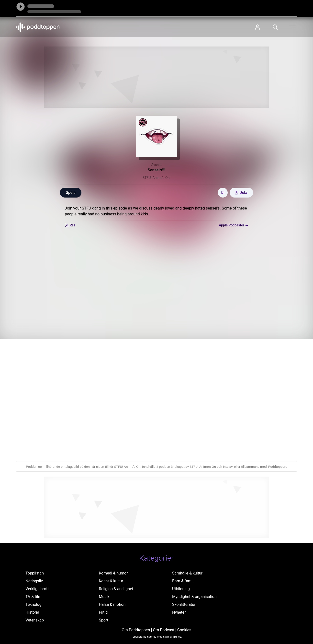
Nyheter (179, 612)
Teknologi (34, 604)
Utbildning (181, 589)
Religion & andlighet (116, 589)
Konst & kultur (111, 581)
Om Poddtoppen (136, 630)
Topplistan (35, 573)
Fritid (103, 612)
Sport (104, 620)
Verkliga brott (37, 589)
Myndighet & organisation (194, 597)
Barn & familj (183, 581)
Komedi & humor (113, 573)
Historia (32, 612)
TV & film (33, 597)
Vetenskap (35, 620)
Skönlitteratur (184, 604)
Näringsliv (34, 581)
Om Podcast (164, 630)
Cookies (184, 630)
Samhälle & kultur (187, 573)
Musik (104, 597)
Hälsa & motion (112, 604)
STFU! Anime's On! (156, 178)
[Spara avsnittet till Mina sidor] (223, 193)
